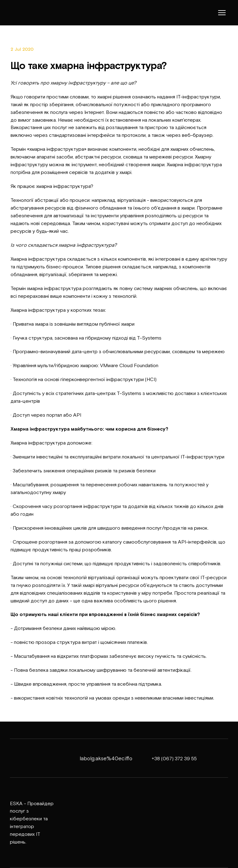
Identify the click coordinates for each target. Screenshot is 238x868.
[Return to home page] (28, 13)
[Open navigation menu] (222, 13)
